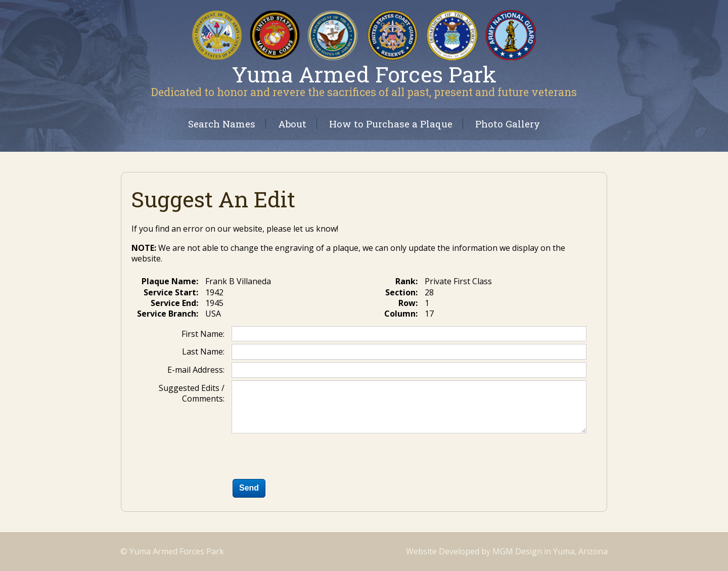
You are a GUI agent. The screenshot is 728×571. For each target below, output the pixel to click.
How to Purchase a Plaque (391, 124)
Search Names (222, 124)
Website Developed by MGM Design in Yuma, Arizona (507, 551)
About (292, 124)
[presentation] (308, 458)
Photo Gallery (508, 124)
